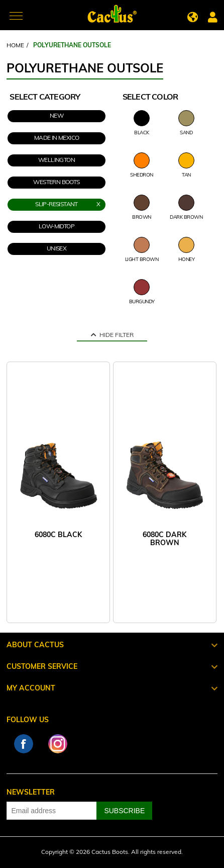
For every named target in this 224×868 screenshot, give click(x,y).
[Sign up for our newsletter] (52, 811)
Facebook (24, 744)
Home (15, 46)
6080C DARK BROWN (164, 539)
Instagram (58, 744)
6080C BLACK (58, 535)
